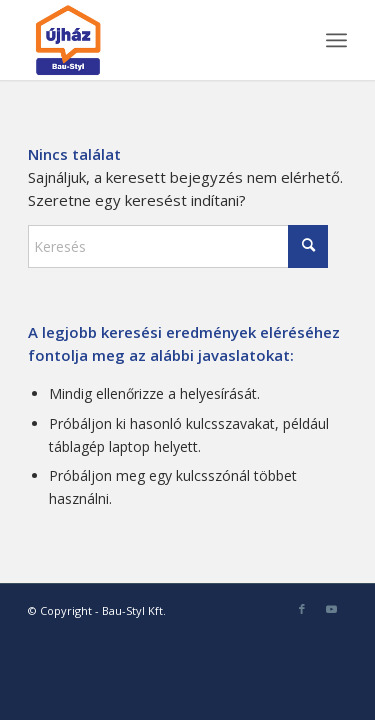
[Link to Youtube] (332, 609)
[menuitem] (336, 40)
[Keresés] (178, 246)
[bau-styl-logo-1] (155, 40)
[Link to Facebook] (302, 609)
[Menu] (336, 40)
